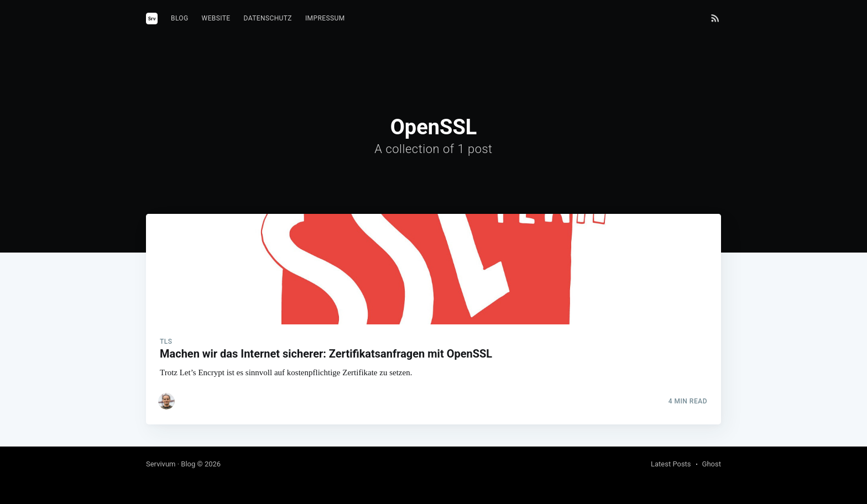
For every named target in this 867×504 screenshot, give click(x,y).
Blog (180, 18)
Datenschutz (268, 18)
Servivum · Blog (171, 464)
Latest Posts (671, 464)
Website (216, 18)
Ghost (712, 464)
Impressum (325, 18)
